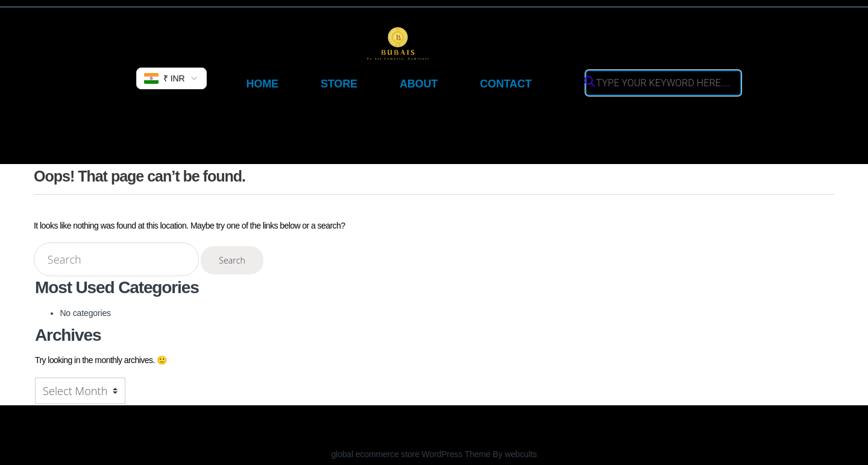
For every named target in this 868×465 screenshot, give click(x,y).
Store (339, 84)
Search (232, 260)
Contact (506, 84)
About (419, 84)
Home (262, 84)
